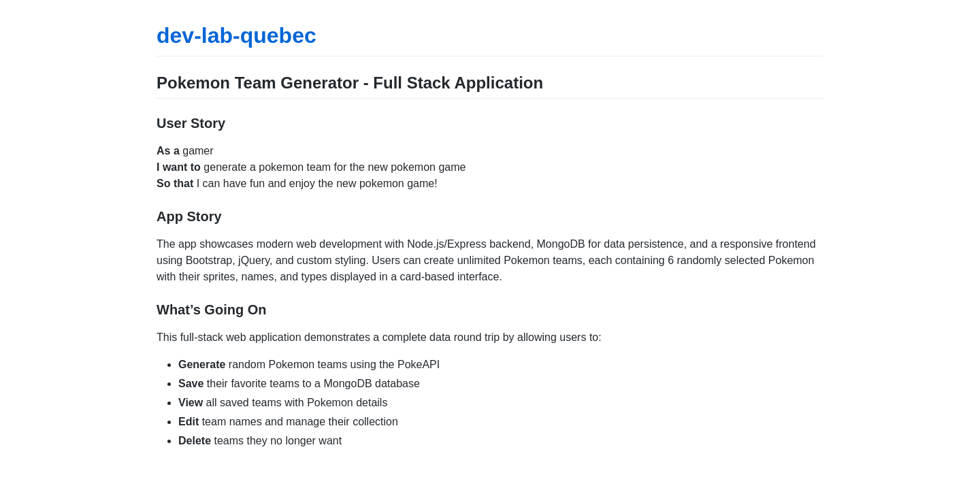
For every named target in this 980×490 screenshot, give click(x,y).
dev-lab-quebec (236, 35)
